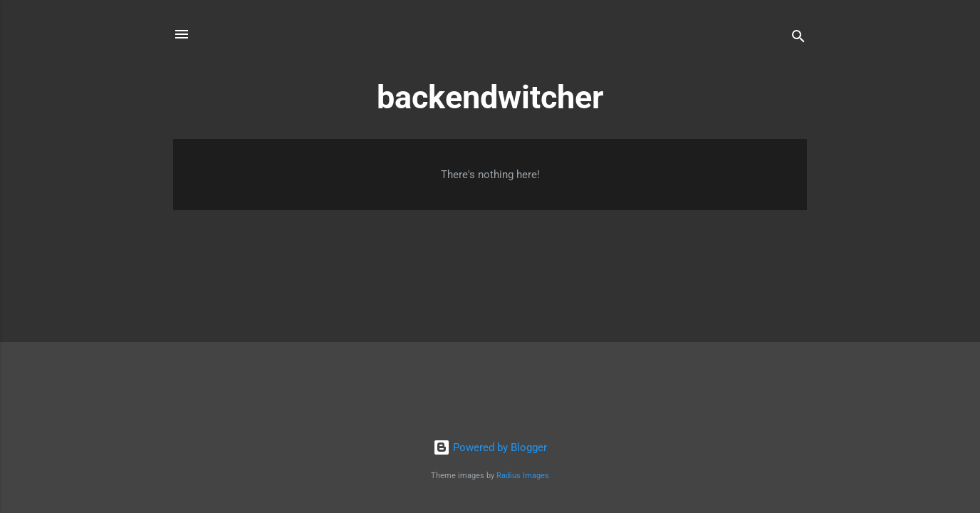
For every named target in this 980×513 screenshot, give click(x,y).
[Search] (798, 39)
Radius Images (523, 476)
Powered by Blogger (490, 447)
